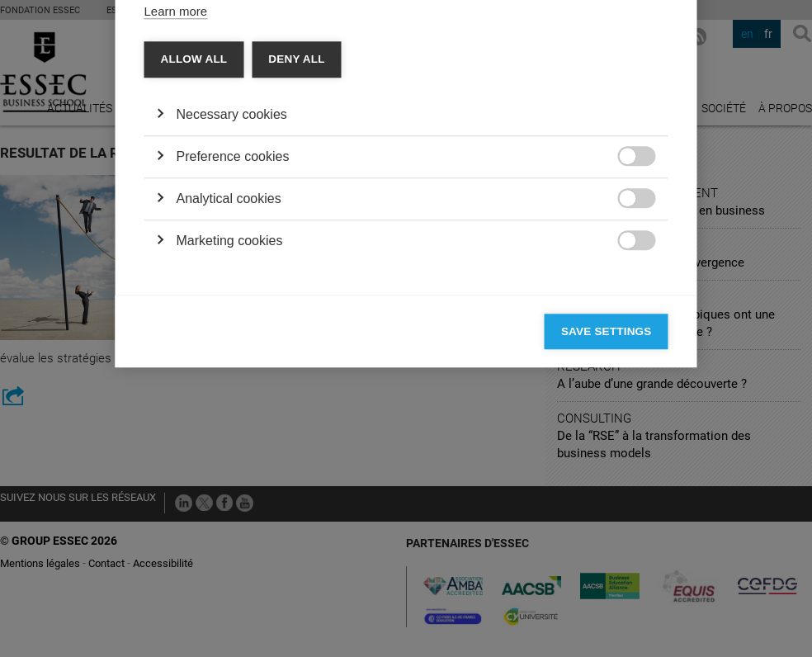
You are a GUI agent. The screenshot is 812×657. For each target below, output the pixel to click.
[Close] (652, 72)
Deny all (296, 311)
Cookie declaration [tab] (379, 120)
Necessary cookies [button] (232, 366)
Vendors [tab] (274, 120)
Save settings (607, 583)
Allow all (194, 311)
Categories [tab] (191, 120)
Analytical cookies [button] (229, 450)
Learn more (176, 263)
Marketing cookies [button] (230, 492)
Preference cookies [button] (233, 408)
